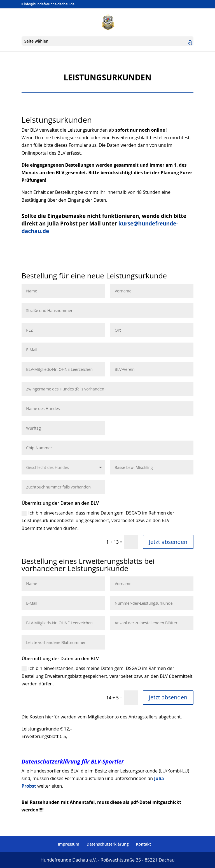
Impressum (69, 844)
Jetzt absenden (168, 542)
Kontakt (144, 844)
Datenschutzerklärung (107, 844)
